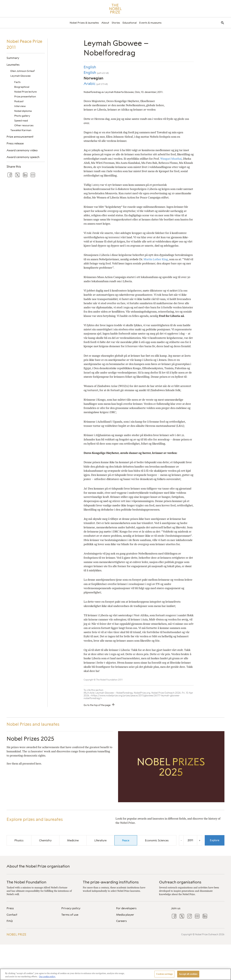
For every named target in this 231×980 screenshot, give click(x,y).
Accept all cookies (188, 974)
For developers (126, 908)
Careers (121, 921)
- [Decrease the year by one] (181, 840)
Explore (215, 840)
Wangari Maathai (171, 159)
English (90, 67)
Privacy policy (71, 908)
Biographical (22, 87)
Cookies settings (164, 974)
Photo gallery (22, 116)
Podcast (19, 101)
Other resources (24, 125)
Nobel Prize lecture (25, 92)
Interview (20, 106)
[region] (116, 974)
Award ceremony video (22, 150)
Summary (13, 58)
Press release (15, 143)
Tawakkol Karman (21, 130)
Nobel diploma (23, 111)
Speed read (21, 121)
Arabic (90, 84)
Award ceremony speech (23, 157)
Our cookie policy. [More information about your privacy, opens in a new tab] (47, 977)
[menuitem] (84, 23)
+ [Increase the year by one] (200, 840)
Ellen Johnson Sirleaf (23, 71)
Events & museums (150, 23)
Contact (12, 915)
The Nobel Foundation (26, 882)
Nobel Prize (16, 934)
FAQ (10, 921)
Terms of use (70, 915)
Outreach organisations (180, 882)
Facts (17, 82)
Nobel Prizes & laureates (84, 23)
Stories (116, 23)
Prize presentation (25, 97)
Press (10, 908)
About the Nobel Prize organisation (38, 866)
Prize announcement (20, 137)
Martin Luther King (156, 259)
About (105, 23)
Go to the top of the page (97, 705)
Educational (130, 23)
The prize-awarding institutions (111, 882)
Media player (125, 915)
